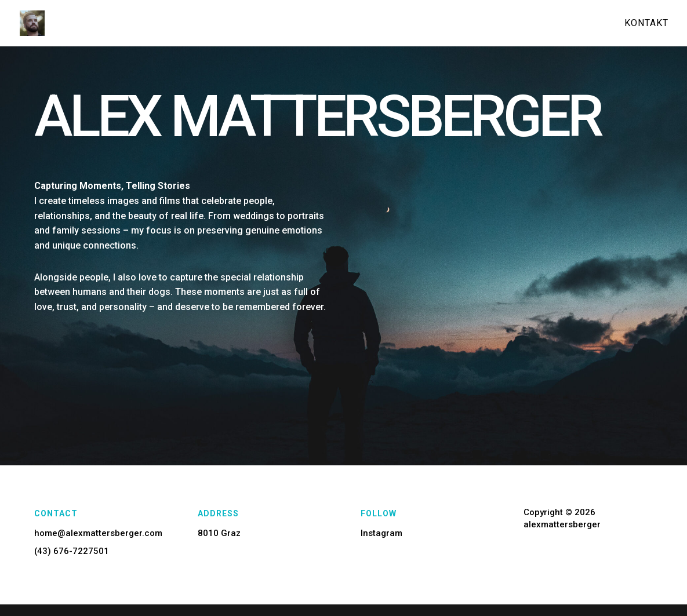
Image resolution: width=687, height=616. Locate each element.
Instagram (381, 533)
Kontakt (646, 24)
